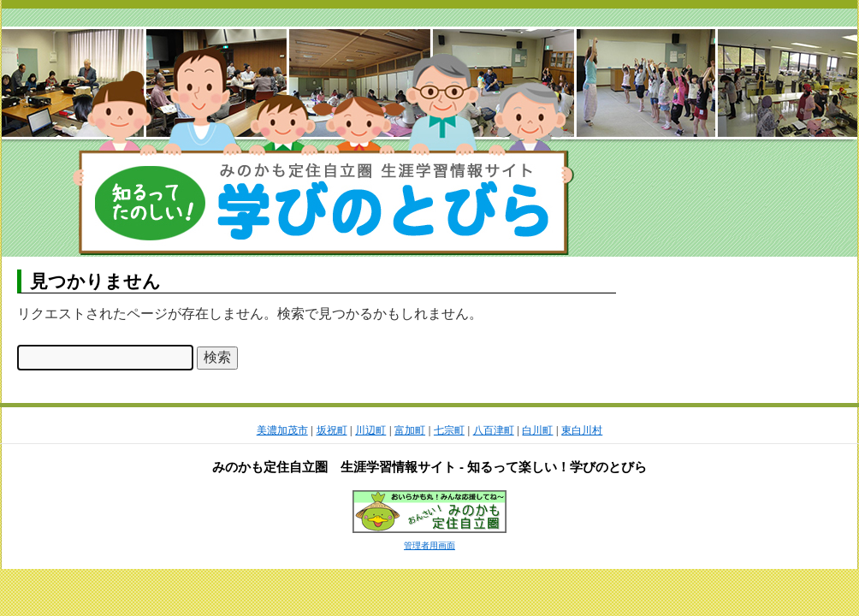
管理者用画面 (429, 545)
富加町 (410, 430)
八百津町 (494, 430)
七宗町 (449, 430)
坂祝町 (332, 430)
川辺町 (370, 430)
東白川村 (582, 430)
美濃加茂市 (282, 430)
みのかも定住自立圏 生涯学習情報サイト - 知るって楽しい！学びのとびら (429, 467)
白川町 (537, 430)
